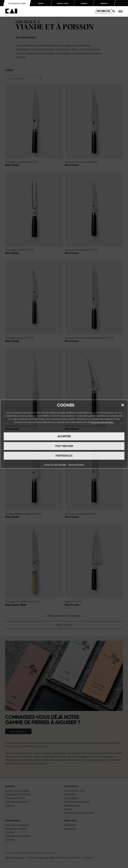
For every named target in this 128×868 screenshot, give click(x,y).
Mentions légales (76, 464)
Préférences (64, 456)
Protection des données (102, 422)
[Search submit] (113, 13)
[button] (123, 405)
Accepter (64, 436)
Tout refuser (64, 446)
